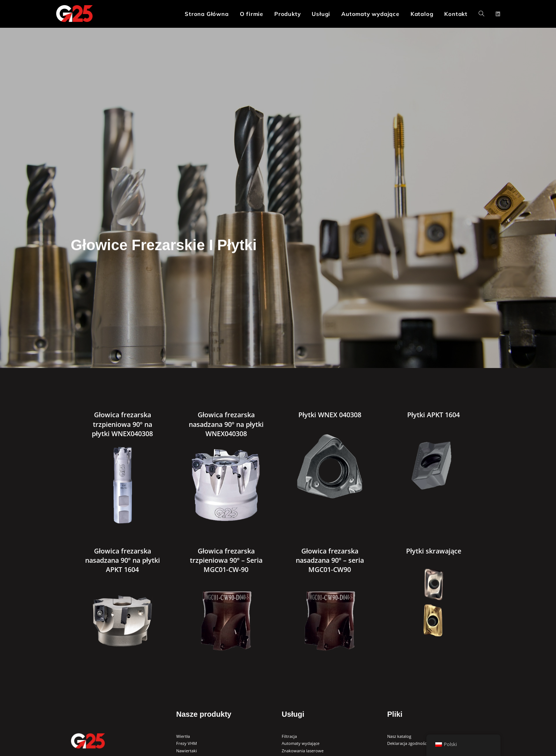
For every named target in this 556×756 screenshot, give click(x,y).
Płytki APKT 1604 (433, 415)
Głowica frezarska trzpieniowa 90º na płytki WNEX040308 (122, 424)
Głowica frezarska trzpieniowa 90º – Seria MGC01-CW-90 (226, 560)
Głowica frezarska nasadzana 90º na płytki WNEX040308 (226, 424)
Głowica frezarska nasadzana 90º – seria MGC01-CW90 (330, 560)
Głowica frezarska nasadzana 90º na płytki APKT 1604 (123, 560)
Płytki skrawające (434, 551)
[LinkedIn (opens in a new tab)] (498, 14)
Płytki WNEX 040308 (330, 415)
